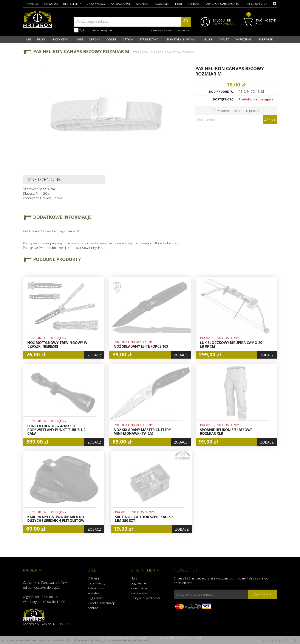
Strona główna (140, 52)
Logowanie (138, 583)
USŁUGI (208, 39)
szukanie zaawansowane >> (170, 30)
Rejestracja (139, 588)
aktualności (120, 4)
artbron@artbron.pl (223, 4)
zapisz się (263, 595)
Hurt (134, 578)
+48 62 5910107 (256, 4)
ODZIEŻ (111, 39)
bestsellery (72, 4)
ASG (29, 39)
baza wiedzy (96, 4)
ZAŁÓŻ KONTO (223, 24)
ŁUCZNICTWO (60, 39)
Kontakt (93, 608)
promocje (31, 4)
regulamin (162, 4)
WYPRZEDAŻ (243, 39)
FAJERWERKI (266, 39)
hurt (179, 4)
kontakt (194, 4)
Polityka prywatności (145, 598)
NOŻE (79, 39)
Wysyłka (93, 593)
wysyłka (142, 4)
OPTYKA (128, 39)
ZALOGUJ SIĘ (222, 20)
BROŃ (41, 39)
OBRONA (95, 39)
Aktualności (96, 588)
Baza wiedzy (96, 583)
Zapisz (270, 119)
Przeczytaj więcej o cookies (276, 640)
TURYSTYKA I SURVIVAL (181, 39)
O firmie (94, 578)
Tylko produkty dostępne (93, 30)
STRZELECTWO (149, 39)
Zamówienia (139, 593)
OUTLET (224, 39)
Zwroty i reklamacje (102, 603)
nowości (51, 4)
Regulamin (95, 598)
